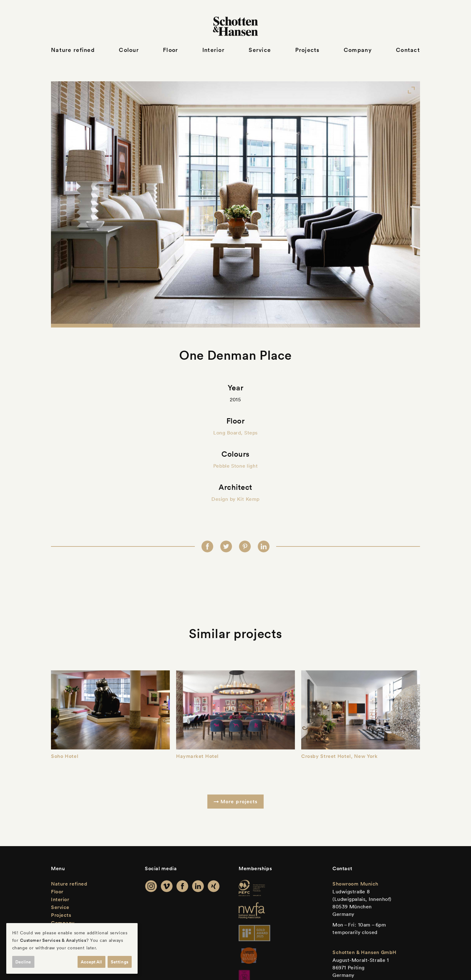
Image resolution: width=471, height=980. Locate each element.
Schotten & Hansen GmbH (365, 952)
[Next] (402, 204)
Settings (119, 962)
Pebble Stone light (235, 466)
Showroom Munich (355, 884)
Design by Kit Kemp (235, 499)
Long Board (227, 433)
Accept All (91, 962)
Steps (251, 433)
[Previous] (69, 204)
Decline (23, 962)
